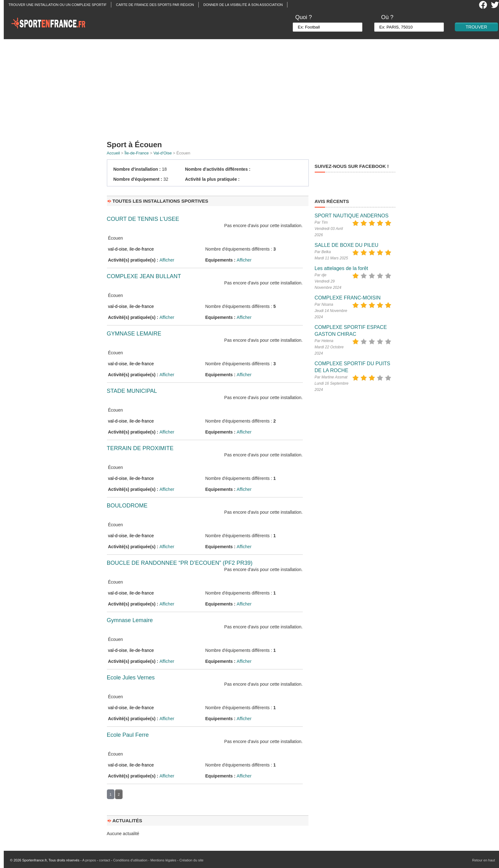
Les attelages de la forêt (341, 268)
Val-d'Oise (163, 153)
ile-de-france (142, 249)
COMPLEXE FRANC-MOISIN (348, 298)
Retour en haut (483, 860)
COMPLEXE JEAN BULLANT (144, 276)
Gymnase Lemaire (130, 620)
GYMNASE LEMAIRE (134, 334)
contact (105, 860)
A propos (89, 860)
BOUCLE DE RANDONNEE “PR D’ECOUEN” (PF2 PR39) (180, 563)
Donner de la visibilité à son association (243, 5)
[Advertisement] (253, 88)
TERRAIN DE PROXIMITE (140, 448)
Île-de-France (137, 153)
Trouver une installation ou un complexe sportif (58, 5)
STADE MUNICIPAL (132, 391)
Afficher (167, 260)
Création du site (191, 860)
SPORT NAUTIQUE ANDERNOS (352, 216)
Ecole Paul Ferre (128, 735)
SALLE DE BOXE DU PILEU (347, 245)
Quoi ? (304, 17)
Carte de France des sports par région (155, 5)
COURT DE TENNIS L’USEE (143, 219)
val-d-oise (118, 249)
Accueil (113, 153)
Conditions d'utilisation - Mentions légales (145, 860)
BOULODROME (127, 506)
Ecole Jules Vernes (131, 678)
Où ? (387, 17)
